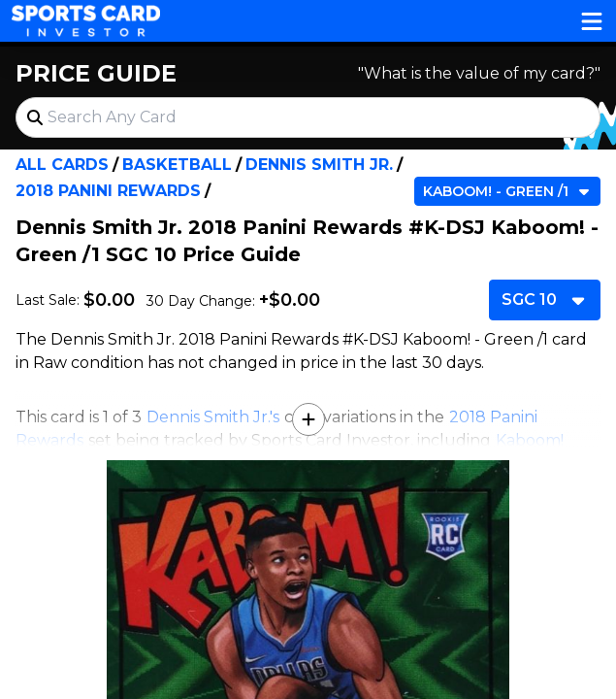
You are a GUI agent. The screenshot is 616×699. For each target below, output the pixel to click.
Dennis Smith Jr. (319, 165)
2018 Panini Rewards (108, 191)
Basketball (177, 165)
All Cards (62, 165)
